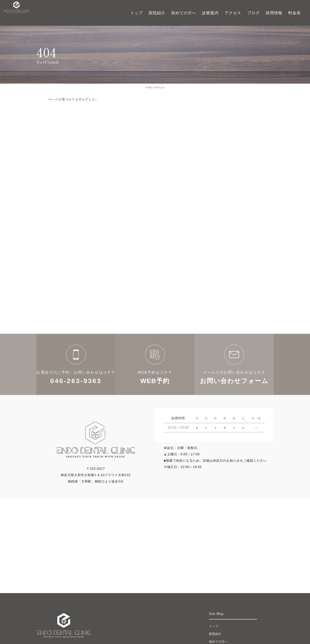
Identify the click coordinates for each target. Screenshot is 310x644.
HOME (149, 88)
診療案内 (210, 13)
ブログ (254, 13)
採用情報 (274, 13)
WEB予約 (155, 364)
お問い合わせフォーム (234, 364)
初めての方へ (184, 13)
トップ (137, 13)
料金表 (294, 13)
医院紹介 (215, 634)
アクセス (233, 13)
